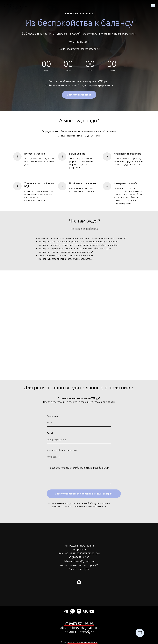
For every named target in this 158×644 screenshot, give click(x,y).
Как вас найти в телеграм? (62, 450)
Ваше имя (53, 416)
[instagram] (79, 582)
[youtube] (92, 611)
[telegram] (66, 611)
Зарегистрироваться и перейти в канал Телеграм (84, 494)
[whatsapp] (73, 611)
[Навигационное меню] (153, 6)
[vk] (85, 611)
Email (50, 433)
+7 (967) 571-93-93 (79, 624)
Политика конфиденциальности (83, 642)
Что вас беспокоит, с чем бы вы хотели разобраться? (78, 468)
